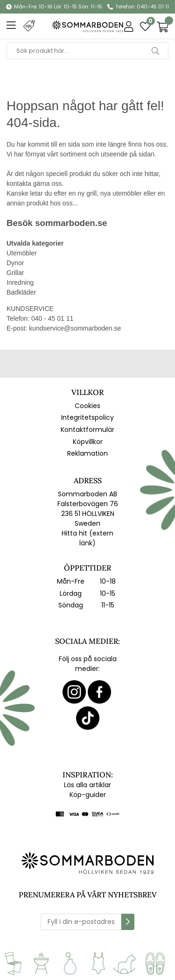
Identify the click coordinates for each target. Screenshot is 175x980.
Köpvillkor (88, 442)
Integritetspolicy (87, 417)
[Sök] (87, 51)
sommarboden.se (71, 223)
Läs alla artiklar (87, 785)
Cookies (87, 406)
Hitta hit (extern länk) (87, 538)
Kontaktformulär (87, 430)
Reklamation (87, 453)
